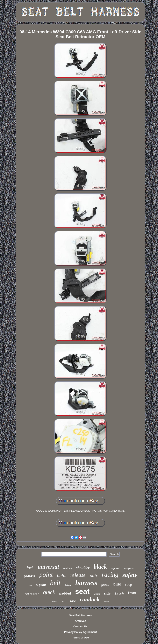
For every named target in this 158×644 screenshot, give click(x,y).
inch (64, 601)
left (31, 585)
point (46, 574)
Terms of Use (80, 638)
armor (55, 602)
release (78, 575)
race (73, 601)
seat (82, 591)
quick (49, 592)
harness (86, 583)
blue (117, 584)
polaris (29, 576)
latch (119, 594)
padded (65, 593)
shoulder (83, 568)
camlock (90, 599)
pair (94, 576)
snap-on (129, 568)
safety (130, 575)
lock (30, 568)
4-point (115, 568)
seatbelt (68, 568)
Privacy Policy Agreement (80, 632)
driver (68, 585)
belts (62, 575)
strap (128, 585)
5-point (41, 585)
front (132, 593)
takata (97, 594)
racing (110, 575)
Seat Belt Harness (81, 615)
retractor (32, 594)
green (105, 585)
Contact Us (81, 626)
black (100, 567)
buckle (106, 602)
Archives (81, 621)
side (107, 593)
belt (55, 583)
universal (48, 567)
